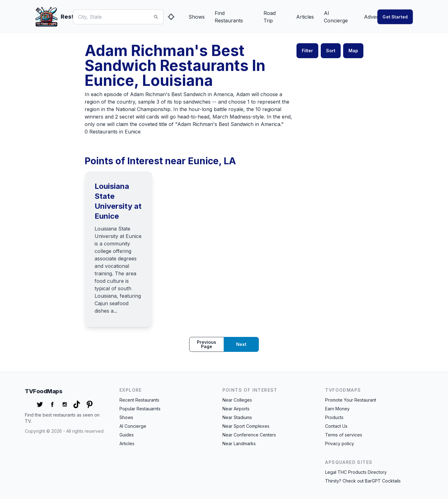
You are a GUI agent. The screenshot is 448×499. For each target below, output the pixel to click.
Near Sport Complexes (246, 426)
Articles (305, 17)
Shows (197, 17)
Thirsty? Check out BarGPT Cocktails (363, 481)
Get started (395, 17)
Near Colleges (237, 400)
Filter (307, 51)
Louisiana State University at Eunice (118, 201)
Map (353, 51)
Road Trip (270, 17)
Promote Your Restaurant (351, 400)
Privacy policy (340, 443)
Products (334, 417)
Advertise (375, 17)
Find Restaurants (229, 17)
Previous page (207, 344)
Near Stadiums (237, 417)
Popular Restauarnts (140, 409)
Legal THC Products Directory (356, 472)
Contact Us (336, 426)
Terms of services (344, 435)
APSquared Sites (349, 462)
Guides (127, 435)
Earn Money (337, 409)
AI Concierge (336, 17)
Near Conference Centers (249, 435)
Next (241, 344)
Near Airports (236, 409)
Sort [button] (331, 51)
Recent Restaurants (139, 400)
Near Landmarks (239, 443)
